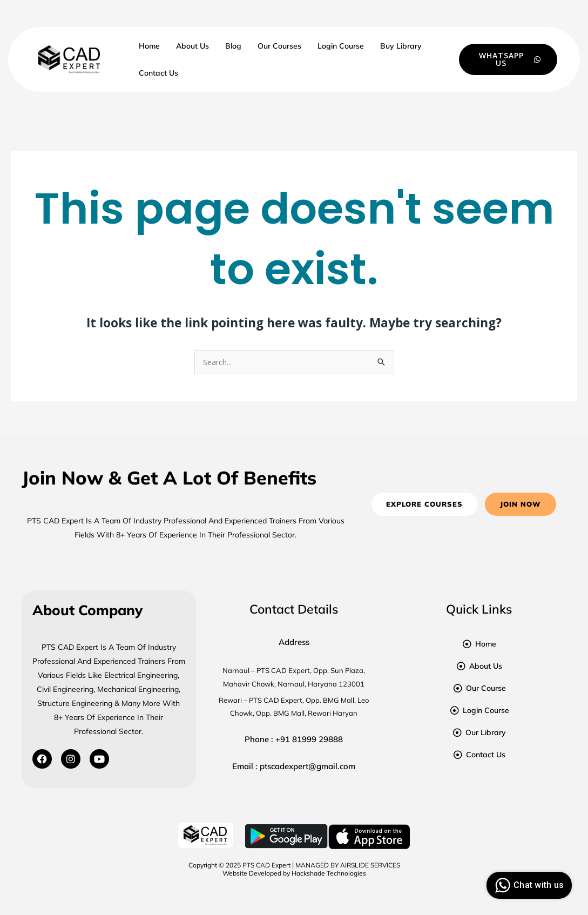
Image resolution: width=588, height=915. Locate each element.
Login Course (341, 46)
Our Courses (279, 46)
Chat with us (528, 885)
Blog (233, 46)
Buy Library (401, 46)
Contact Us (158, 73)
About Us (192, 46)
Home (149, 46)
